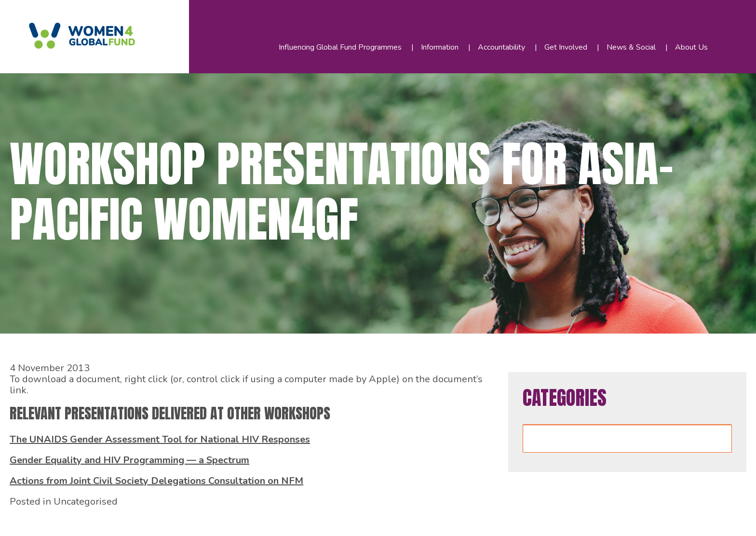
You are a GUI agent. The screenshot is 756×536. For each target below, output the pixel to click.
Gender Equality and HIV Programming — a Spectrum (129, 460)
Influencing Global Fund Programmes (340, 47)
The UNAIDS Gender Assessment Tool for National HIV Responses (160, 439)
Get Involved (566, 47)
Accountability (501, 47)
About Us (691, 47)
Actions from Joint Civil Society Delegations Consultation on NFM (156, 481)
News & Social (631, 47)
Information (440, 47)
